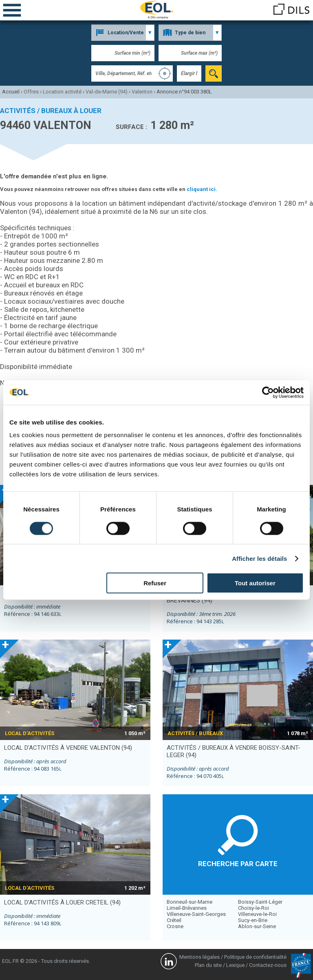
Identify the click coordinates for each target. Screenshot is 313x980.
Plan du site (208, 965)
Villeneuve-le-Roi (257, 914)
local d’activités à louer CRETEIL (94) (62, 902)
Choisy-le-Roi (253, 908)
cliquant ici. (202, 189)
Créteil (174, 920)
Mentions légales (199, 957)
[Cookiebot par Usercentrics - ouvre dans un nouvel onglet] (268, 392)
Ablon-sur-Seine (257, 926)
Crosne (175, 926)
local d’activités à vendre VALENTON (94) (68, 748)
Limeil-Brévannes (187, 908)
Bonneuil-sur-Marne (190, 902)
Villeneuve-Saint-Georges (196, 914)
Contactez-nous (268, 965)
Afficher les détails (259, 558)
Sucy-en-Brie (253, 920)
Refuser (155, 583)
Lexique (235, 965)
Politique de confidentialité (255, 957)
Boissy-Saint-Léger (260, 902)
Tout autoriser (255, 583)
